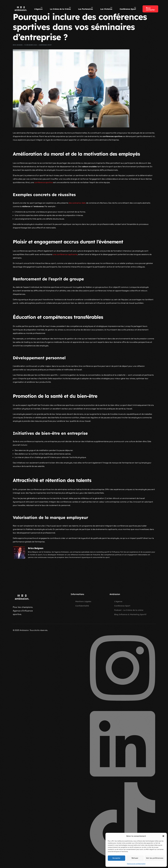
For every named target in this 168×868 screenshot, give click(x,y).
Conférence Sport (45, 45)
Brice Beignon (18, 45)
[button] (163, 836)
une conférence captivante (65, 254)
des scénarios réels (77, 203)
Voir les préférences (155, 858)
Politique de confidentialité (136, 864)
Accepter (116, 858)
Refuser (135, 858)
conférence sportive (43, 182)
